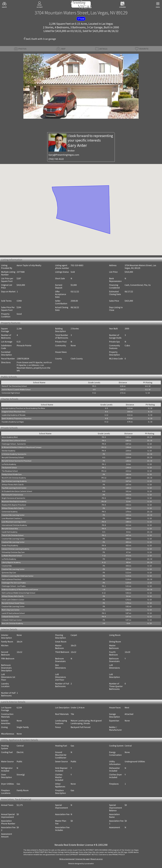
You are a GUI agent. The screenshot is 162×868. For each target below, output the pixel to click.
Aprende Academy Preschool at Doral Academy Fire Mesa (23, 408)
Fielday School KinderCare (12, 474)
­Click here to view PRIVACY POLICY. (112, 854)
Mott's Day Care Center (11, 610)
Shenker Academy (8, 451)
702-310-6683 (77, 265)
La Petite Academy (9, 464)
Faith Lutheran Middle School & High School (18, 593)
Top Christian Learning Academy (14, 481)
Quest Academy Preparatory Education (17, 418)
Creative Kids (7, 566)
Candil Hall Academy (10, 532)
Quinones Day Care (9, 573)
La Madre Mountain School (12, 556)
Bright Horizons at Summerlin (13, 498)
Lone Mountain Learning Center (14, 522)
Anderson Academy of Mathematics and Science (20, 589)
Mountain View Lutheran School (14, 440)
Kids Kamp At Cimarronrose (12, 495)
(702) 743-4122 (56, 159)
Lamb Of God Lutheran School (13, 613)
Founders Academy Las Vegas (13, 422)
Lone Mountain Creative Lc (12, 518)
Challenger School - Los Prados (14, 586)
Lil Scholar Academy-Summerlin (14, 454)
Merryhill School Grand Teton (13, 603)
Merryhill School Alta (10, 529)
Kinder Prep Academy (10, 545)
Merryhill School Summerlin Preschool (17, 461)
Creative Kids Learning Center (13, 515)
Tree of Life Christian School (13, 535)
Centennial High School (11, 393)
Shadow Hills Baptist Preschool (14, 505)
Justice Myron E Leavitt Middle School (16, 389)
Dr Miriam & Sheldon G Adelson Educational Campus (22, 447)
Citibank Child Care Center (12, 620)
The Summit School (9, 468)
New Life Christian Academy (12, 623)
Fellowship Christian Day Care (13, 552)
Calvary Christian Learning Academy (15, 549)
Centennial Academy (10, 512)
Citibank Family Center (10, 617)
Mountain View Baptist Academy (14, 501)
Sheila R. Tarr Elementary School (14, 386)
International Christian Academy (14, 525)
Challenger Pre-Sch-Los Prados (14, 583)
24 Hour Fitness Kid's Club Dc (13, 485)
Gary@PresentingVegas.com (64, 155)
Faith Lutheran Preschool (11, 579)
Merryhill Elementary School (13, 457)
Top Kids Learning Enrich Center (14, 488)
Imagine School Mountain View (13, 412)
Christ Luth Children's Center (13, 600)
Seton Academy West (10, 437)
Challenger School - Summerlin (14, 444)
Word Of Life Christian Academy (14, 478)
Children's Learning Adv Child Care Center (18, 576)
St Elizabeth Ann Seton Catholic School (17, 491)
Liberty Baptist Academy (11, 562)
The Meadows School (10, 471)
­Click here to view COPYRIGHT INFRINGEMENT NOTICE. (77, 854)
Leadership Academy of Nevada (13, 415)
